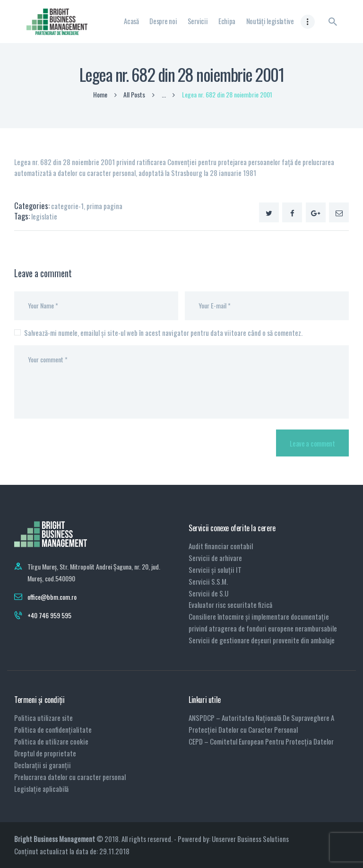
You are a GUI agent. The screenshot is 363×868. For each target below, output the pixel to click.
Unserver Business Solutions (250, 839)
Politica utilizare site (43, 718)
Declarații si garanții (43, 765)
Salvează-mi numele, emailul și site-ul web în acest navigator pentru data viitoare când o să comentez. (163, 333)
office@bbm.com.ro (52, 597)
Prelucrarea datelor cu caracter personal (70, 777)
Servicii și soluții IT (215, 570)
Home (100, 95)
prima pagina (104, 206)
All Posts (134, 94)
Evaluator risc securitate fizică (230, 605)
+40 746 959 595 (49, 615)
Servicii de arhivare (215, 558)
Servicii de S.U (208, 593)
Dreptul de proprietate (45, 753)
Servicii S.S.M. (208, 581)
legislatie (44, 216)
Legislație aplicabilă (41, 789)
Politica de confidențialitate (53, 729)
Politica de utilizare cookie (51, 741)
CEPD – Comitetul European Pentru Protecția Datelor (261, 741)
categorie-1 (67, 206)
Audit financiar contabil (221, 546)
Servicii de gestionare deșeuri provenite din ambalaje (262, 640)
